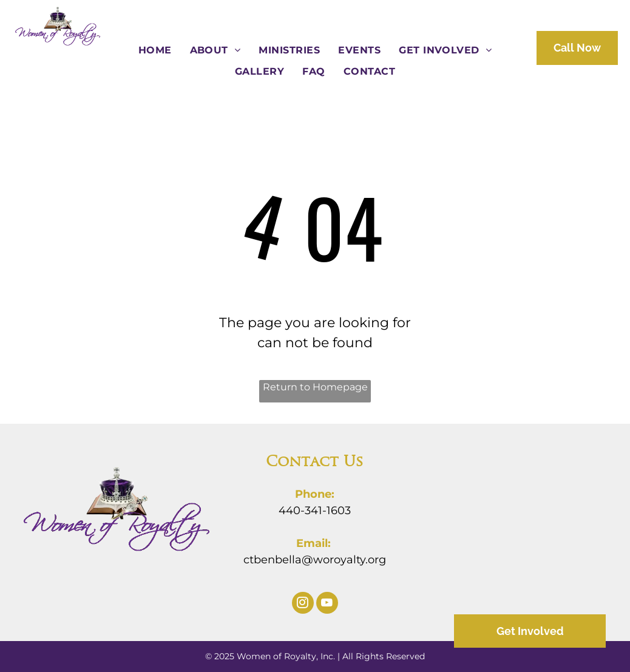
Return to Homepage (315, 387)
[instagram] (303, 604)
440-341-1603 (315, 511)
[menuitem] (155, 50)
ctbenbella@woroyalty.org (315, 560)
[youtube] (327, 604)
